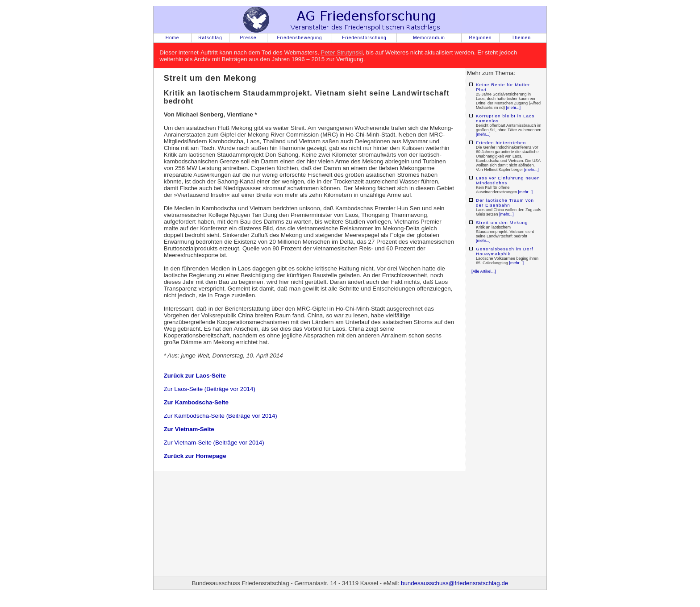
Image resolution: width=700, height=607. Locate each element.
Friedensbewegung (299, 38)
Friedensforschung (364, 38)
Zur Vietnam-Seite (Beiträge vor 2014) (214, 443)
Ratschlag (210, 38)
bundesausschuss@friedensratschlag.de (454, 583)
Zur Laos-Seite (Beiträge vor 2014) (210, 389)
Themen (521, 38)
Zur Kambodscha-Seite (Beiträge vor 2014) (221, 416)
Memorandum (429, 38)
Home (173, 38)
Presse (248, 38)
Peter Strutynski (342, 52)
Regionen (481, 38)
